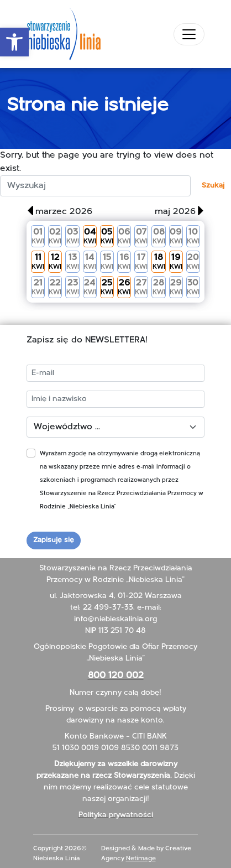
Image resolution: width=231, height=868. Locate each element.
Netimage (141, 859)
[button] (14, 42)
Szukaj (213, 186)
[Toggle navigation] (189, 34)
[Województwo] (116, 427)
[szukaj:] (95, 186)
